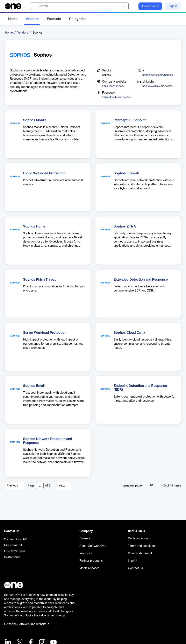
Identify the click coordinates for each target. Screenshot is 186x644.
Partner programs (91, 561)
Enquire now (150, 6)
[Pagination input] (40, 486)
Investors (85, 553)
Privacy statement (140, 553)
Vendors (32, 19)
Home (13, 19)
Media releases (89, 568)
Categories (78, 19)
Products (54, 19)
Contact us (135, 568)
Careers (85, 539)
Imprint (133, 561)
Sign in (173, 6)
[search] (79, 6)
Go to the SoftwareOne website (27, 624)
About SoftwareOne (93, 546)
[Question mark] (133, 6)
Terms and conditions (142, 546)
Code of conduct (139, 539)
